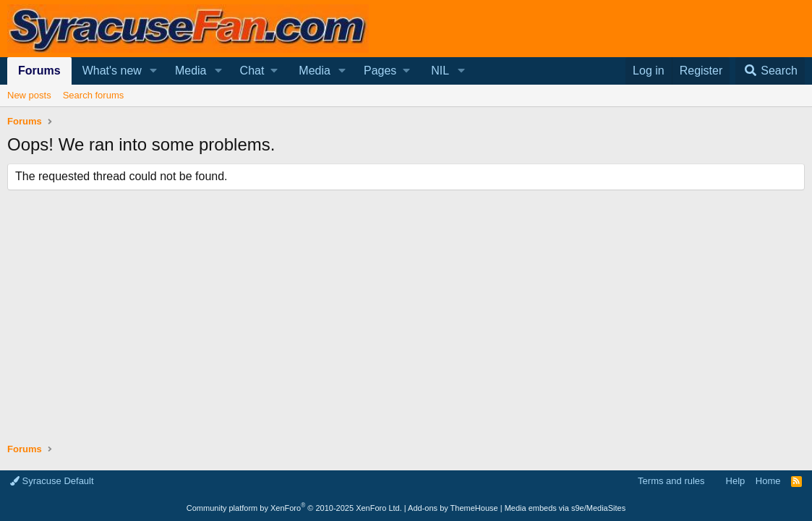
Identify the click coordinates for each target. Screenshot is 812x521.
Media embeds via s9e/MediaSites (565, 508)
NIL (440, 71)
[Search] (770, 71)
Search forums (94, 95)
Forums (39, 71)
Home (768, 481)
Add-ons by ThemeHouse (453, 508)
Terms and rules (671, 481)
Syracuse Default (52, 481)
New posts (29, 95)
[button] (154, 71)
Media (191, 71)
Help (736, 481)
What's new (112, 71)
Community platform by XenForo (294, 508)
